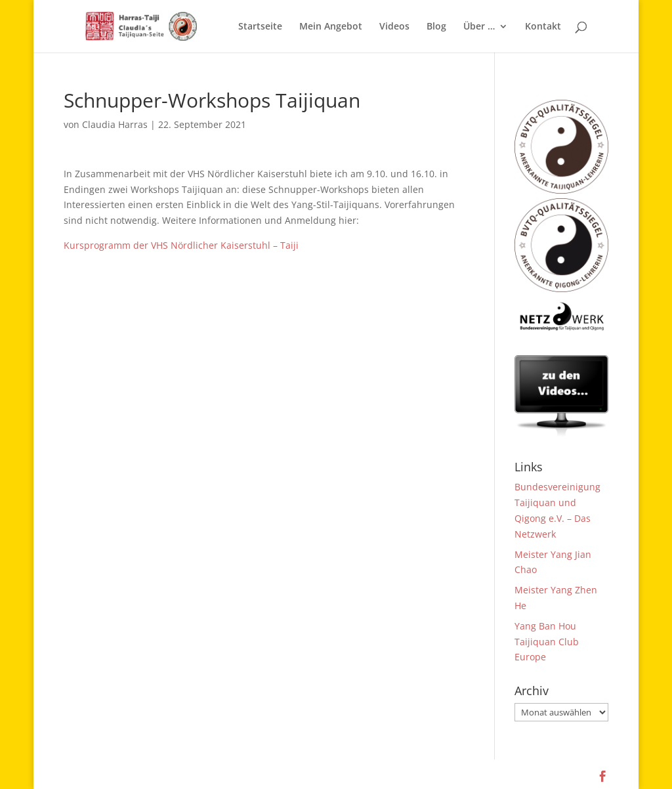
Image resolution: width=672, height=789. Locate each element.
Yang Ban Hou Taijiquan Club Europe (547, 642)
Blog (436, 27)
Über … (479, 27)
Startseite (260, 27)
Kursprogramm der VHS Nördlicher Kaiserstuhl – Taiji (181, 245)
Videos (394, 27)
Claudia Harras (115, 124)
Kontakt (543, 27)
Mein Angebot (331, 27)
